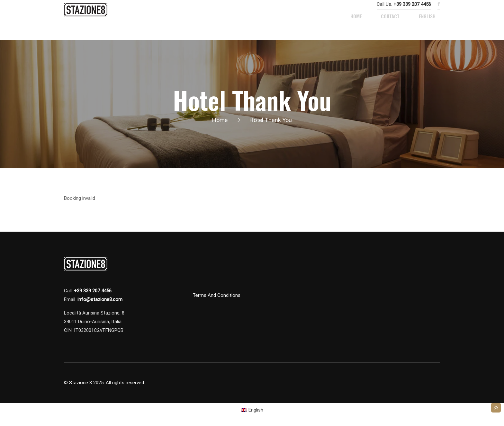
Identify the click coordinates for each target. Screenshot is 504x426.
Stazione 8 (81, 383)
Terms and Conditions (216, 296)
